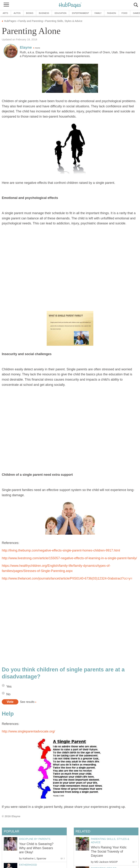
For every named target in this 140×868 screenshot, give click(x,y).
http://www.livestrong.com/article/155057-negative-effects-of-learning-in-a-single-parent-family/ (69, 558)
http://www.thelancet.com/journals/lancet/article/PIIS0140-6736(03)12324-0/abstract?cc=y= (67, 578)
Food (125, 13)
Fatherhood (28, 865)
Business (44, 13)
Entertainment (80, 13)
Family (98, 13)
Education (60, 13)
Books (30, 13)
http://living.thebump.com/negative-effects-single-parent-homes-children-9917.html (61, 550)
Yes (9, 687)
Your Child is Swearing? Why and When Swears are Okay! (36, 848)
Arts (5, 13)
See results (27, 702)
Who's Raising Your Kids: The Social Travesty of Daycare (109, 852)
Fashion (111, 13)
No (8, 694)
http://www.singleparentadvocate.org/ (28, 731)
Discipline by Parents (35, 839)
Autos (17, 13)
